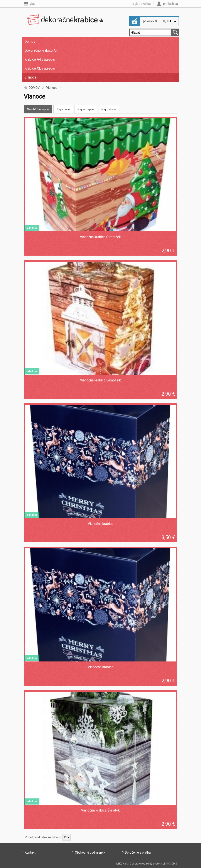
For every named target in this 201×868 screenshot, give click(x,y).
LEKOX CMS (170, 864)
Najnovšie (63, 109)
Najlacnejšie (86, 109)
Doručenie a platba (138, 853)
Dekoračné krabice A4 (41, 50)
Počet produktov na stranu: (43, 837)
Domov (30, 42)
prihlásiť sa (171, 4)
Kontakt (30, 853)
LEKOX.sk (122, 864)
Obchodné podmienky (90, 853)
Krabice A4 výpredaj (40, 59)
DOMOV (34, 88)
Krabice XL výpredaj (40, 68)
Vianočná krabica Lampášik (100, 380)
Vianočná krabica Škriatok (100, 810)
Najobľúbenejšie (38, 109)
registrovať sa (141, 4)
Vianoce (30, 77)
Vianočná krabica (100, 524)
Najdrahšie (109, 109)
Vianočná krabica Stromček (100, 237)
